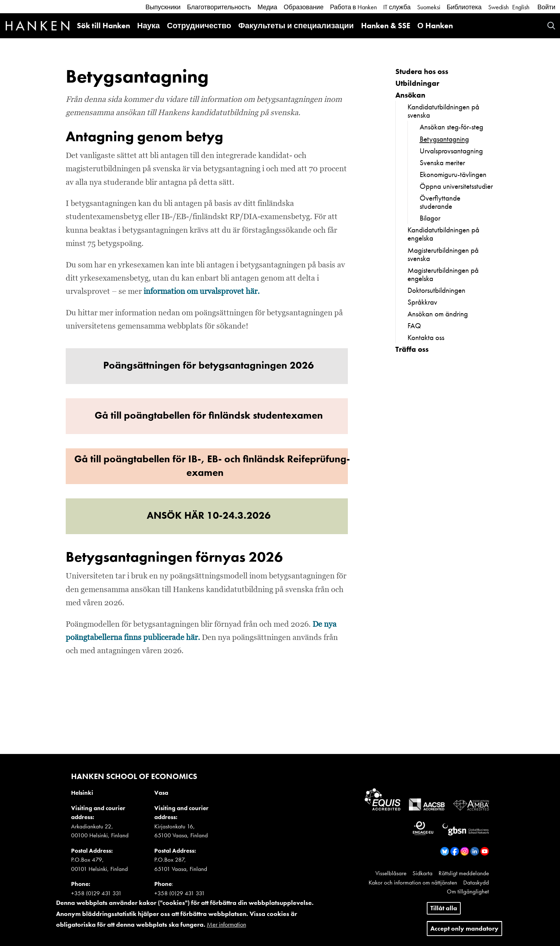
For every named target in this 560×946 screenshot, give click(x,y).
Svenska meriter (442, 162)
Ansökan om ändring (438, 314)
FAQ (414, 326)
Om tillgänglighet (468, 891)
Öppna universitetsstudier (456, 186)
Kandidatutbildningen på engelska (443, 234)
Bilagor (430, 218)
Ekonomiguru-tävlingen (453, 174)
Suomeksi (429, 7)
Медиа (267, 7)
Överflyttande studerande (440, 202)
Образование (304, 7)
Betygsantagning (444, 139)
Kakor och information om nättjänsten (413, 882)
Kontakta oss (426, 337)
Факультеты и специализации (296, 26)
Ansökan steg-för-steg (451, 127)
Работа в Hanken (353, 7)
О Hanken (435, 26)
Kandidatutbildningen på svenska (443, 111)
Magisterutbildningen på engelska (443, 274)
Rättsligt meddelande (464, 873)
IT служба (397, 7)
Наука (149, 26)
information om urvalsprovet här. (202, 292)
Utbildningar (417, 83)
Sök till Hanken (103, 26)
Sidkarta (422, 873)
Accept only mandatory (464, 932)
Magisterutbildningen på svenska (443, 254)
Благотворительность (219, 7)
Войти (546, 7)
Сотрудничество (199, 26)
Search (551, 26)
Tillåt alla (444, 911)
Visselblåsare (391, 873)
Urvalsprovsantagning (451, 151)
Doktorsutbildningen (436, 290)
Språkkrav (422, 302)
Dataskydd (476, 882)
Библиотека (464, 7)
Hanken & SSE (386, 26)
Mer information (226, 928)
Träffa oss (412, 349)
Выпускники (163, 7)
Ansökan (410, 95)
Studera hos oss (422, 71)
